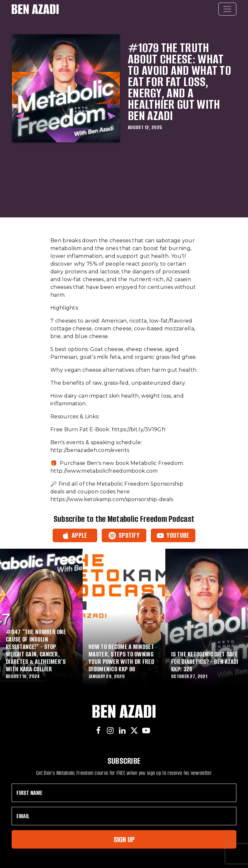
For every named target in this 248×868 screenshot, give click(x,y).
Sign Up (124, 839)
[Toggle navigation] (227, 9)
